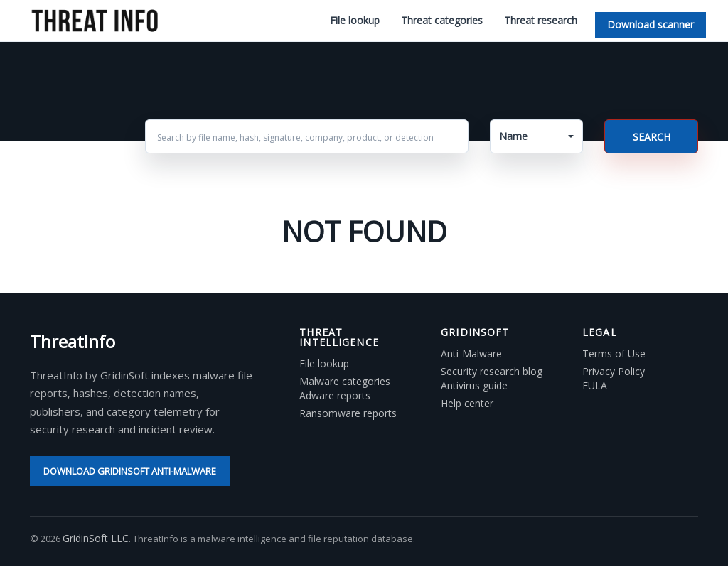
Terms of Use (614, 354)
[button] (537, 136)
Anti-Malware (471, 354)
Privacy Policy (614, 372)
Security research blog (492, 372)
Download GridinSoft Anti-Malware (130, 471)
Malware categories (345, 382)
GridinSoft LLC (96, 538)
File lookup (355, 20)
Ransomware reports (348, 413)
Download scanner (651, 25)
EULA (595, 386)
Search (652, 137)
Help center (467, 404)
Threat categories (442, 20)
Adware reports (335, 396)
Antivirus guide (474, 386)
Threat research (541, 20)
